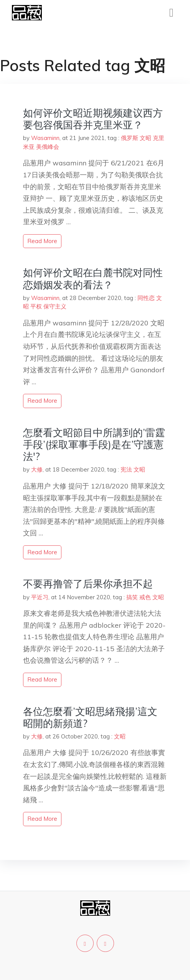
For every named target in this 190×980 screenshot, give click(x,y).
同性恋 (146, 298)
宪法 (126, 469)
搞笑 (132, 597)
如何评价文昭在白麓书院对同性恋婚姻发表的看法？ (93, 278)
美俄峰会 (48, 147)
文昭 (145, 138)
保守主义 (55, 306)
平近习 (40, 597)
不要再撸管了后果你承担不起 (88, 584)
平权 (36, 306)
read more (42, 241)
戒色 (145, 597)
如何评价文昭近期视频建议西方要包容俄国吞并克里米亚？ (93, 119)
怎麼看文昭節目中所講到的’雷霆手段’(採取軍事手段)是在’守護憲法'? (94, 444)
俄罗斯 (130, 138)
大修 (37, 469)
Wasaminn (45, 138)
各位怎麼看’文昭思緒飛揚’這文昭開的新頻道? (90, 717)
